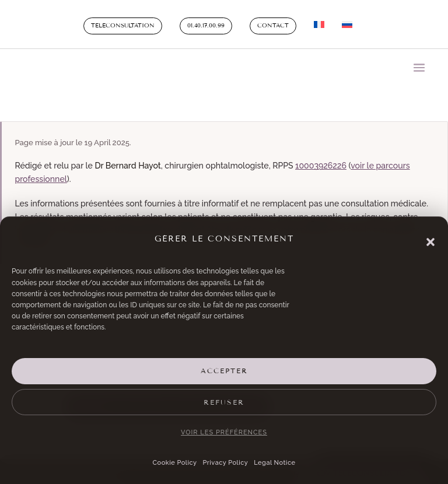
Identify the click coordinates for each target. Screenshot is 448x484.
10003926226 (321, 166)
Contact (273, 26)
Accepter (224, 371)
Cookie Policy (175, 463)
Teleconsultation (123, 26)
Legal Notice (274, 463)
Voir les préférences (224, 432)
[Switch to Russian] (347, 27)
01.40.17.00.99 (206, 26)
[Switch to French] (319, 27)
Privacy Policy (225, 463)
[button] (430, 242)
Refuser (224, 402)
